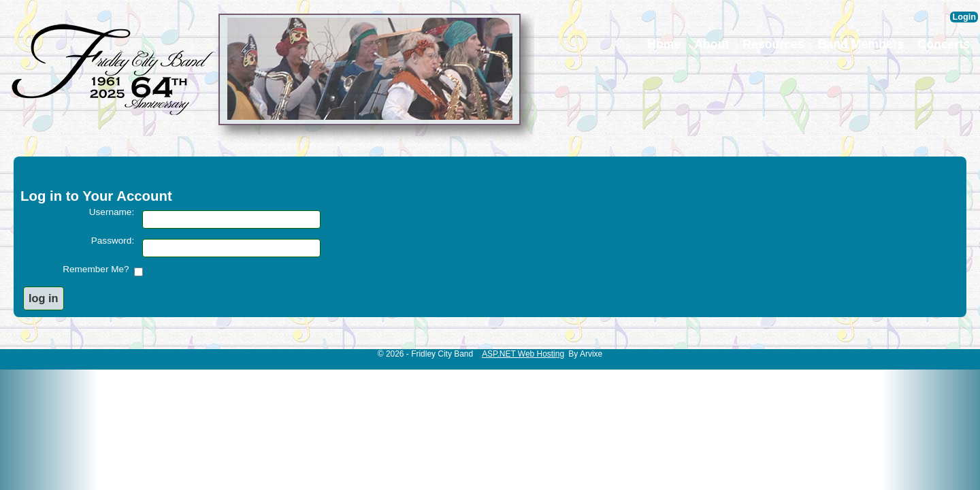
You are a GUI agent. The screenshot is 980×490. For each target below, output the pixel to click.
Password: (113, 241)
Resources (773, 44)
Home (664, 44)
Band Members (861, 44)
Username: (112, 212)
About (712, 44)
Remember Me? (98, 269)
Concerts (944, 44)
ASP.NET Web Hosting (523, 354)
